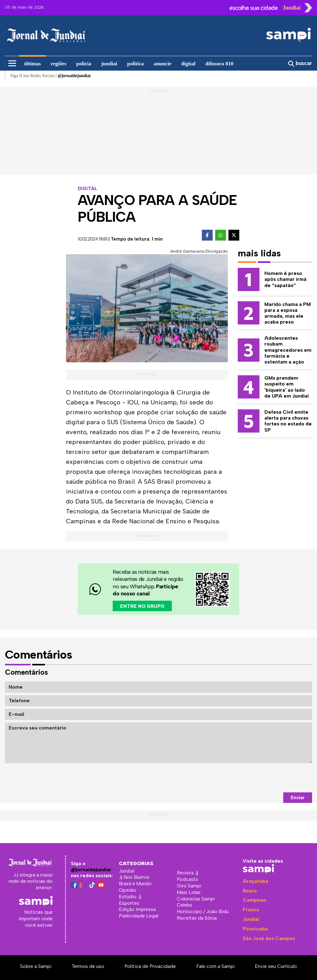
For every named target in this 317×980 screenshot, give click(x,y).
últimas (33, 64)
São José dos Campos (269, 938)
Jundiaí (251, 919)
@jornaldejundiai (91, 870)
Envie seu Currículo (276, 966)
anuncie (163, 64)
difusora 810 (219, 64)
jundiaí (109, 64)
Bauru (250, 891)
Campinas (254, 900)
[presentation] (265, 778)
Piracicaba (255, 929)
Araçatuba (255, 881)
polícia (84, 64)
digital (188, 64)
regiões (59, 64)
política (136, 64)
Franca (251, 910)
